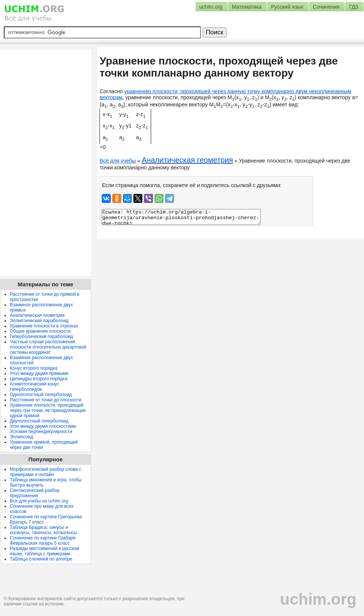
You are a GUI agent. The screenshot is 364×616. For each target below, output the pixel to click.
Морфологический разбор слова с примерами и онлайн (46, 472)
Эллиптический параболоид (39, 321)
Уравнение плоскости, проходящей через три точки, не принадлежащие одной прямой (48, 410)
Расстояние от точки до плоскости (46, 400)
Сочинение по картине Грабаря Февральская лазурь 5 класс (43, 541)
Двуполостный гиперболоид (39, 421)
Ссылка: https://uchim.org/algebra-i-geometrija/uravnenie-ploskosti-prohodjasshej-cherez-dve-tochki (181, 217)
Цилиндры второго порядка (39, 379)
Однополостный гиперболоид (41, 395)
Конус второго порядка (34, 368)
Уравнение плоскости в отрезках (44, 326)
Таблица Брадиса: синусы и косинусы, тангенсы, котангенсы (43, 530)
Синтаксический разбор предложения (35, 493)
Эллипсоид (21, 437)
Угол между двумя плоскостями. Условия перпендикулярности (44, 429)
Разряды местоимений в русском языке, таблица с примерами (44, 551)
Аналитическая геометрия (187, 160)
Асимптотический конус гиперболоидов (34, 387)
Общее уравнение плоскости (40, 331)
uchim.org (318, 599)
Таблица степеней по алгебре (41, 559)
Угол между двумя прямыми (39, 373)
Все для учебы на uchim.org (39, 501)
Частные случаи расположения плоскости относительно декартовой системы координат (48, 347)
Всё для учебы (118, 161)
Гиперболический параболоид (41, 336)
